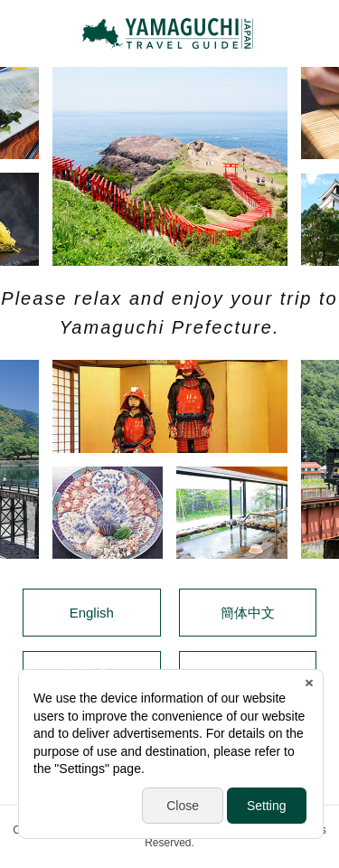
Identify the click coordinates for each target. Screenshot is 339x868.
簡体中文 (248, 613)
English (92, 613)
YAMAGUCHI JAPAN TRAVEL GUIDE (170, 33)
